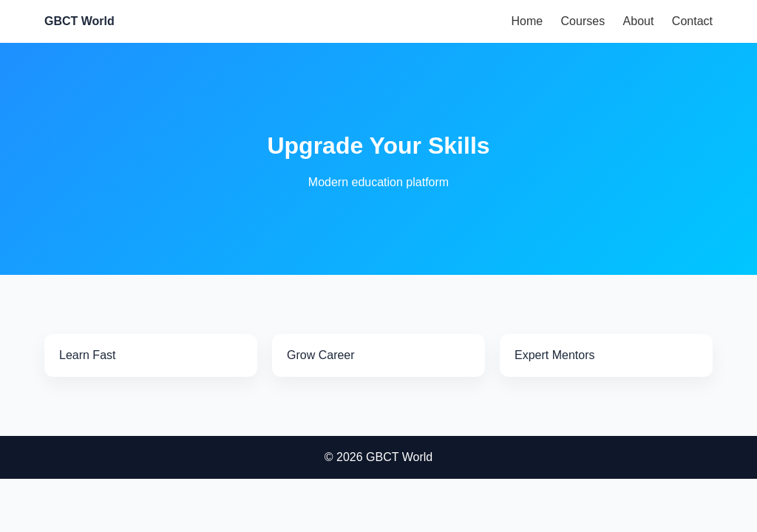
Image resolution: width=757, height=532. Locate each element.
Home (527, 21)
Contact (692, 21)
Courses (583, 21)
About (639, 21)
